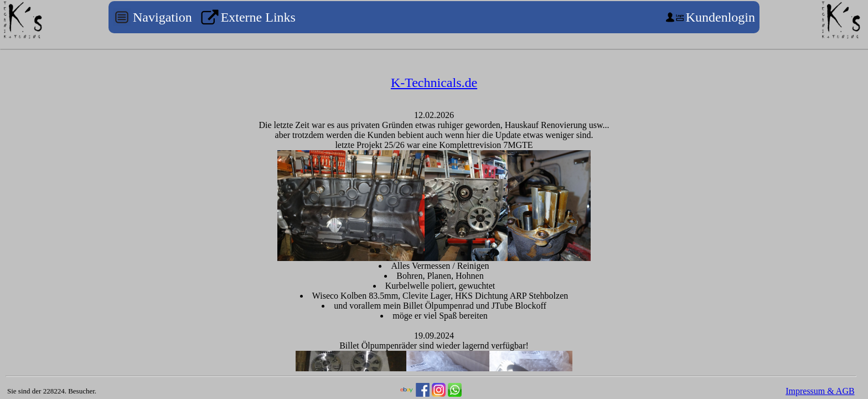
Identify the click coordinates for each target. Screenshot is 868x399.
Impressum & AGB (820, 391)
